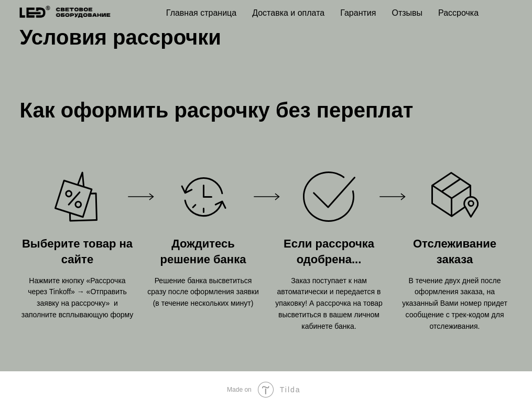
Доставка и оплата (288, 13)
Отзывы (407, 13)
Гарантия (358, 13)
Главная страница (201, 13)
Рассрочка (458, 13)
